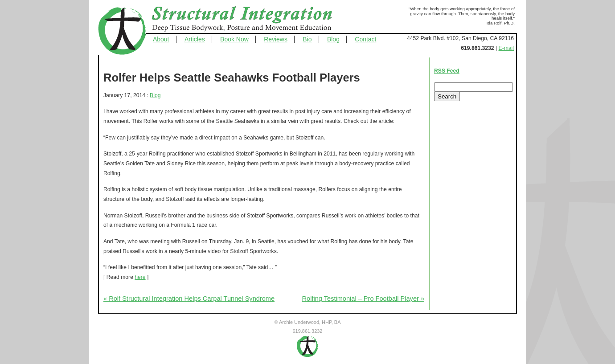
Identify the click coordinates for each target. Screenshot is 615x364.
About (161, 39)
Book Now (234, 39)
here (140, 277)
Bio (307, 39)
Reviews (276, 39)
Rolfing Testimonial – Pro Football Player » (363, 299)
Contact (365, 39)
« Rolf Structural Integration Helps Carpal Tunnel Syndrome (189, 299)
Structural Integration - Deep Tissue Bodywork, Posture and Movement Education (252, 20)
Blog (333, 39)
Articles (195, 39)
